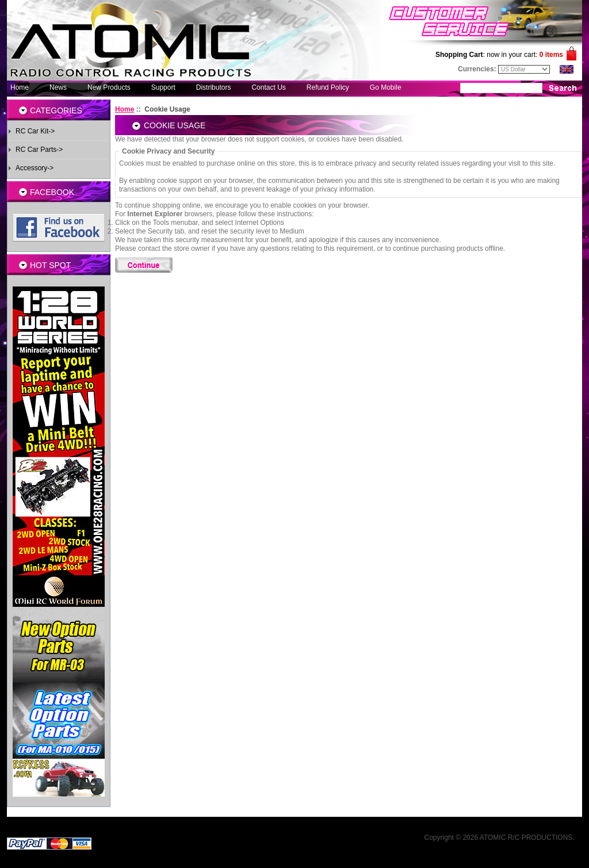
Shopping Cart (459, 55)
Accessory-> (35, 168)
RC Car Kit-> (35, 131)
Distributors (214, 87)
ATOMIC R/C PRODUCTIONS (526, 838)
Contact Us (268, 87)
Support (163, 87)
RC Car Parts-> (39, 150)
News (58, 87)
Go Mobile (386, 87)
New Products (109, 87)
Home (20, 87)
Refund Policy (328, 87)
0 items (551, 55)
